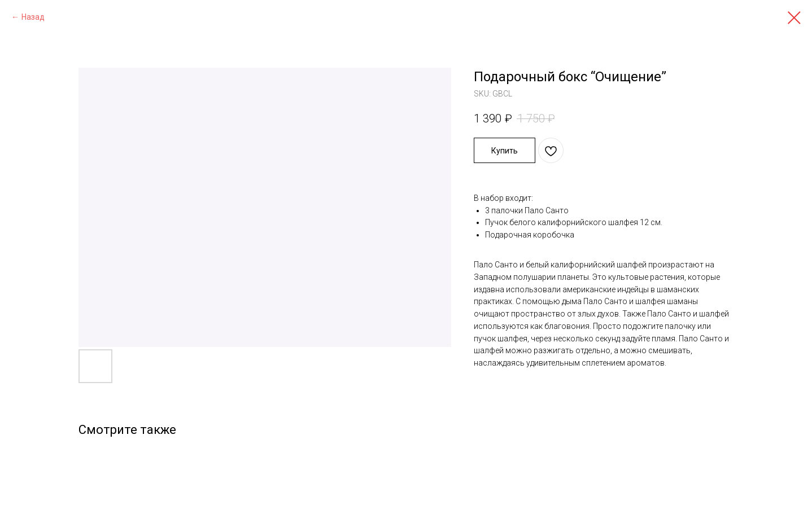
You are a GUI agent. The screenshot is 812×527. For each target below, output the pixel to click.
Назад (33, 17)
